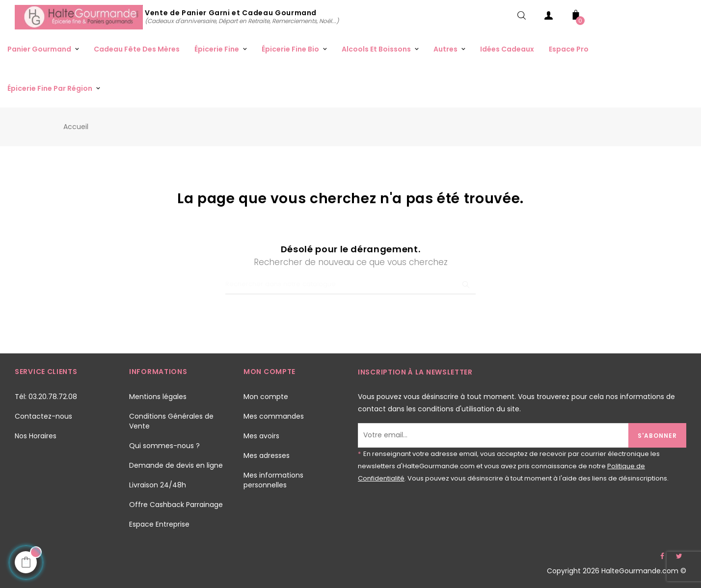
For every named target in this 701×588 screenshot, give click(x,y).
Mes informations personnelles (273, 480)
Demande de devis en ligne (176, 465)
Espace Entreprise (159, 524)
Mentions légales (158, 397)
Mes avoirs (261, 436)
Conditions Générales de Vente (171, 421)
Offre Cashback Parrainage (176, 505)
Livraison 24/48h (158, 485)
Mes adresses (267, 455)
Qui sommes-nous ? (164, 446)
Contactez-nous (43, 416)
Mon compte (266, 397)
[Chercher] (350, 285)
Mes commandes (274, 416)
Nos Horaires (36, 436)
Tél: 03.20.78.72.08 (46, 397)
